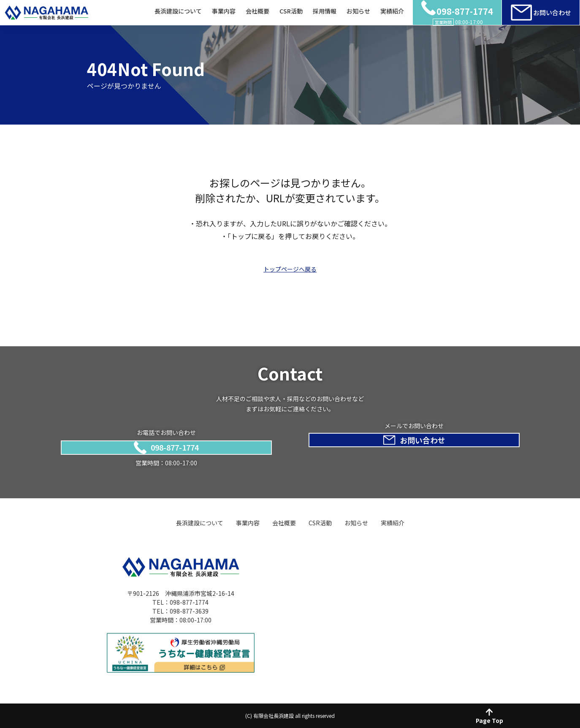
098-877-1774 (166, 446)
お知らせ (358, 12)
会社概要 (257, 12)
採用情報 (325, 12)
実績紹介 (392, 12)
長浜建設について (178, 12)
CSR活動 (291, 12)
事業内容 (224, 12)
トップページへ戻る (290, 269)
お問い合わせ (541, 13)
